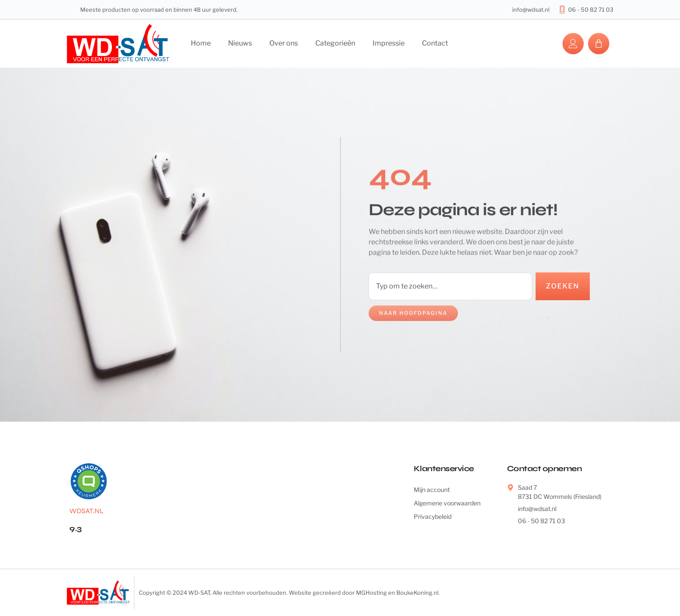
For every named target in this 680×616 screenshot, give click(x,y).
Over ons (284, 43)
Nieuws (240, 43)
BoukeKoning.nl (417, 593)
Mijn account (432, 490)
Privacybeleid (433, 516)
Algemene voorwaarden (447, 503)
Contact (435, 43)
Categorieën (335, 43)
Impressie (389, 43)
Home (201, 43)
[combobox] (450, 286)
